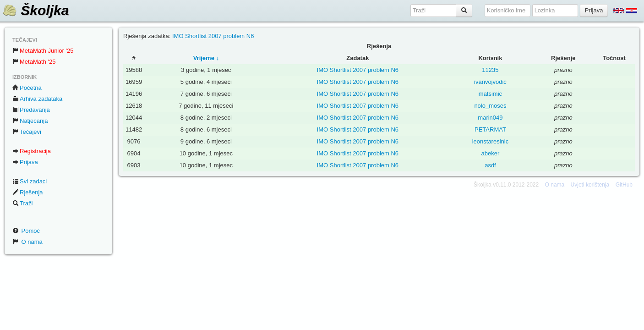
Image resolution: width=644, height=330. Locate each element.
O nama (27, 242)
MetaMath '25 (34, 62)
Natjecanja (30, 121)
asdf (490, 165)
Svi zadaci (30, 181)
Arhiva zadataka (37, 99)
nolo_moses (490, 106)
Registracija (32, 151)
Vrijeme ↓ (206, 58)
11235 (490, 70)
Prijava (25, 162)
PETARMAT (490, 129)
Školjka (35, 10)
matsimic (490, 94)
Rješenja (28, 192)
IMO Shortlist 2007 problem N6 (213, 36)
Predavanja (31, 110)
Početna (27, 88)
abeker (491, 153)
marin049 (490, 118)
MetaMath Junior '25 (43, 51)
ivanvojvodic (490, 82)
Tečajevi (27, 132)
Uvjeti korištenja (590, 185)
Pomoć (26, 231)
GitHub (624, 185)
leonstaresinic (491, 141)
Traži (22, 203)
